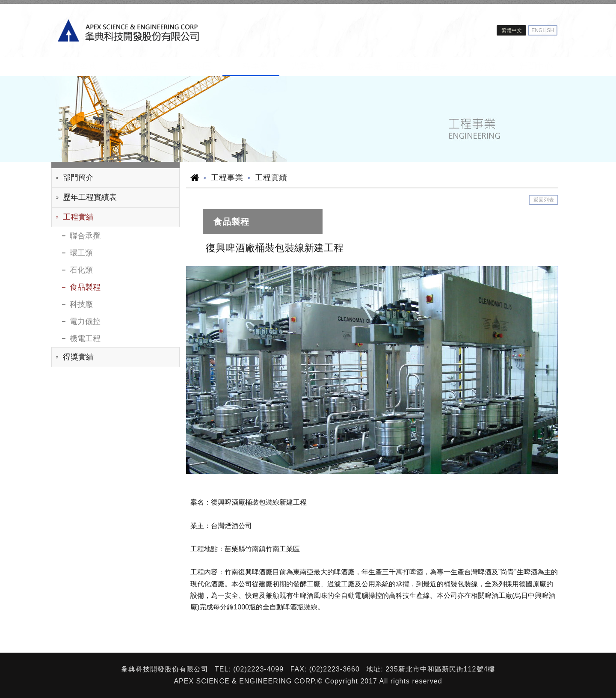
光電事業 (308, 66)
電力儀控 (85, 321)
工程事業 (251, 66)
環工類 (81, 253)
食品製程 (85, 287)
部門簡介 (78, 178)
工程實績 (78, 217)
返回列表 (544, 200)
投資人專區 (137, 66)
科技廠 (81, 304)
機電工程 (85, 339)
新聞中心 (536, 66)
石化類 (81, 270)
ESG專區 (194, 66)
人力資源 (479, 66)
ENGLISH (543, 30)
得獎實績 (78, 357)
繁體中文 (512, 30)
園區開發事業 (422, 66)
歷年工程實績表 (90, 197)
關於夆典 (80, 66)
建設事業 (365, 66)
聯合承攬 (85, 236)
